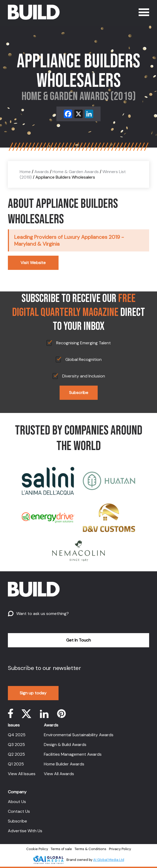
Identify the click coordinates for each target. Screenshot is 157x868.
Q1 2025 (16, 764)
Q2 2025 (16, 754)
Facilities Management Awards (73, 754)
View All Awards (59, 774)
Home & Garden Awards (76, 172)
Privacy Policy (120, 849)
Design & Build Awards (65, 745)
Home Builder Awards (64, 764)
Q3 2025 (16, 745)
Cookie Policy (37, 849)
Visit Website (33, 263)
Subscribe (79, 393)
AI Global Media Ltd (109, 860)
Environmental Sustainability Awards (79, 735)
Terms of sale (61, 849)
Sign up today (33, 693)
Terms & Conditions (90, 849)
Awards (42, 172)
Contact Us (19, 811)
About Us (17, 802)
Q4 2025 (17, 735)
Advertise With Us (25, 831)
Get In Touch (78, 640)
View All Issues (22, 774)
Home (25, 172)
